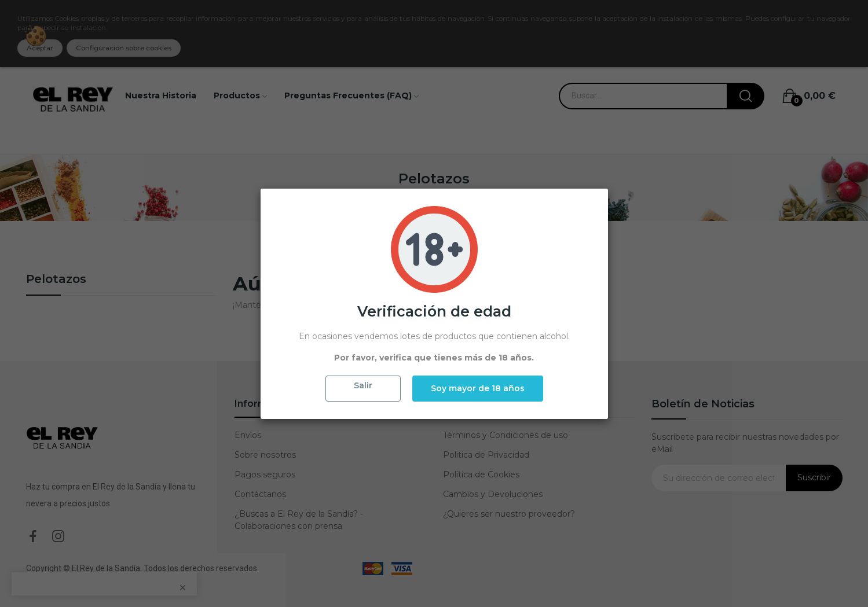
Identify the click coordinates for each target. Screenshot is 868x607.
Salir (363, 385)
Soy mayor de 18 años (478, 388)
